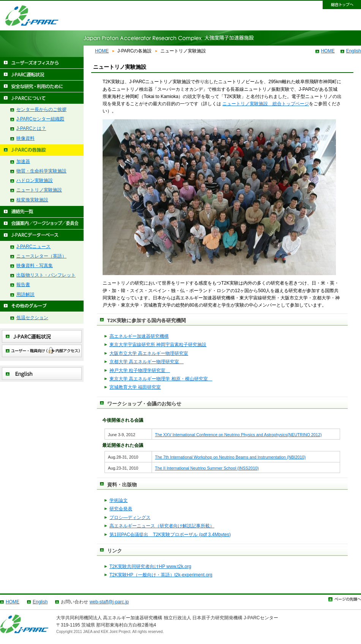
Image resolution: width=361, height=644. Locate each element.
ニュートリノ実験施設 (39, 190)
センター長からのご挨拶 (41, 109)
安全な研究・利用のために (42, 86)
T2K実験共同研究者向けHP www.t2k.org (150, 566)
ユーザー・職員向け (42, 351)
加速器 (23, 161)
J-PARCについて (42, 98)
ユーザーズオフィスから (42, 63)
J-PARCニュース (33, 247)
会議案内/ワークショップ (42, 224)
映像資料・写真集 (35, 266)
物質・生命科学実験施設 (41, 171)
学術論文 (119, 500)
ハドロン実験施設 (35, 180)
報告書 (23, 285)
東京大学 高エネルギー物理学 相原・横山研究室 (161, 379)
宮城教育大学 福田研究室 (135, 387)
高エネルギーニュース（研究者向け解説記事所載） (162, 526)
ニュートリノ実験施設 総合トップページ (266, 104)
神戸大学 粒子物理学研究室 (140, 370)
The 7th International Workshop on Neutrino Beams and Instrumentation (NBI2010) (230, 457)
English (354, 51)
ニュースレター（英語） (41, 256)
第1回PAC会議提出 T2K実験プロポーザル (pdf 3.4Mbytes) (170, 535)
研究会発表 (121, 509)
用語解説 (25, 294)
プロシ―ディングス (130, 517)
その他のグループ (42, 306)
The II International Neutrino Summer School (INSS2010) (207, 468)
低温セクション (32, 318)
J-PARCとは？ (31, 128)
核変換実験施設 (32, 200)
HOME (102, 51)
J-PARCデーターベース (42, 235)
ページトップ (345, 599)
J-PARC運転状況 (42, 75)
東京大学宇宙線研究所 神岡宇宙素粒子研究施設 (158, 345)
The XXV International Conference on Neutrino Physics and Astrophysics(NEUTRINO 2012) (238, 435)
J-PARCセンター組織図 (40, 119)
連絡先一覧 (42, 212)
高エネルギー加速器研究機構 (139, 336)
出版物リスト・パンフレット (46, 275)
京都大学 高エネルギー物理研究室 (146, 362)
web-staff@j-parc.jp (109, 602)
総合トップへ (342, 5)
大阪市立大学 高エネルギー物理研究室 (149, 353)
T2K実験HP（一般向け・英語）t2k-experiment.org (161, 575)
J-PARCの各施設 (42, 150)
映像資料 (25, 138)
